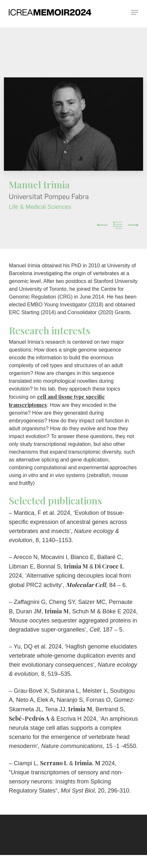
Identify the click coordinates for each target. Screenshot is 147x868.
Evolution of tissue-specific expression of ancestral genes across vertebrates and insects (68, 522)
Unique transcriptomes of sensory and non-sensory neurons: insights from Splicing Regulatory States (66, 781)
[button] (135, 12)
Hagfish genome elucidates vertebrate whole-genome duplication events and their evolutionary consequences (73, 656)
